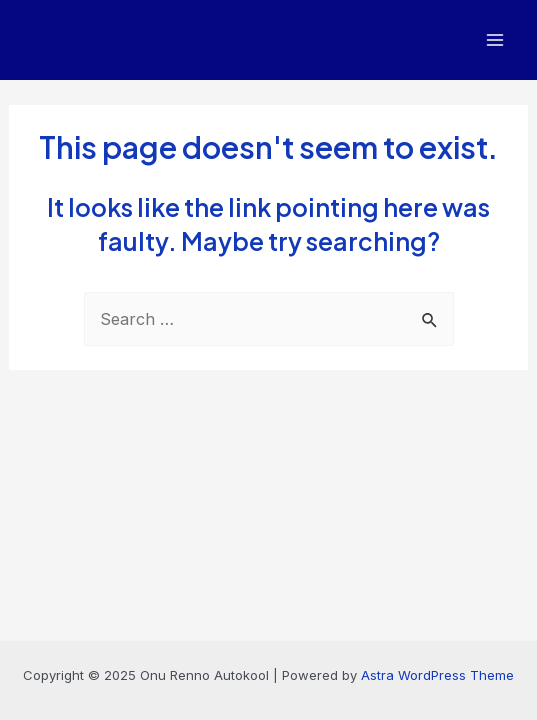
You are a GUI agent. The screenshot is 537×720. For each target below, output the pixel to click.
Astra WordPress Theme (437, 675)
